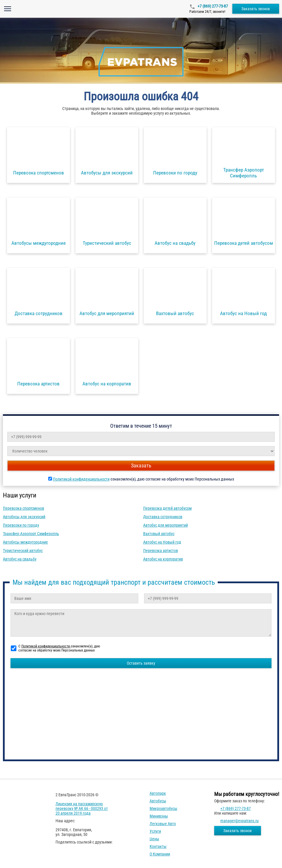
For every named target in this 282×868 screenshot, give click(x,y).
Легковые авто (163, 824)
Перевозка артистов (161, 551)
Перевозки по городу (21, 525)
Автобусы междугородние (25, 542)
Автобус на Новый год (162, 542)
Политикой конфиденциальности (81, 479)
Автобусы (158, 801)
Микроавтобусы (164, 808)
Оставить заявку (141, 663)
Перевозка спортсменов (24, 508)
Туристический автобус (23, 551)
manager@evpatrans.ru (239, 821)
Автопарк (158, 793)
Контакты (158, 846)
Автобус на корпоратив (163, 559)
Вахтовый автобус (159, 534)
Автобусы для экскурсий (24, 517)
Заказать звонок (256, 9)
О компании (160, 854)
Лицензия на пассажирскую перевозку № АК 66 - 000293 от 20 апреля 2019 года (82, 808)
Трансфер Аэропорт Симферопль (31, 534)
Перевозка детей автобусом (167, 508)
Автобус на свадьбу (20, 559)
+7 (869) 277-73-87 (212, 6)
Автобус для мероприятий (166, 525)
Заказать (141, 466)
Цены (154, 839)
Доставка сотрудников (163, 517)
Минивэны (159, 816)
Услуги (155, 831)
